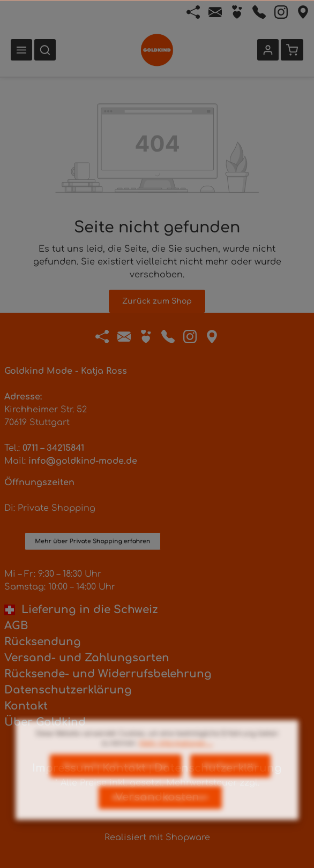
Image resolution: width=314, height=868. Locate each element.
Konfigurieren (230, 788)
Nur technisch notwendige (116, 788)
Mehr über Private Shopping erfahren (93, 497)
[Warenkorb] (292, 50)
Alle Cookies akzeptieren (160, 820)
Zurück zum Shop (157, 301)
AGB (16, 626)
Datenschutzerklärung (68, 690)
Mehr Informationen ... (176, 765)
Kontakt (26, 706)
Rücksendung (43, 642)
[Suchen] (45, 50)
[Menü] (21, 50)
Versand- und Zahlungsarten (87, 658)
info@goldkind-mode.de (83, 461)
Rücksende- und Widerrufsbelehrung (108, 674)
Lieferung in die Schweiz (81, 610)
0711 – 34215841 (53, 448)
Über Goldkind (45, 722)
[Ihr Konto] (268, 50)
